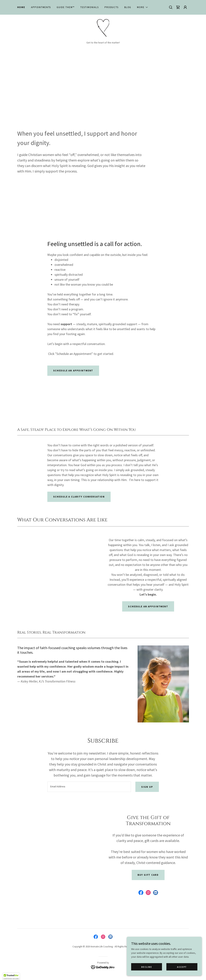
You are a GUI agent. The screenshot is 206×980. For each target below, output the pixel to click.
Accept (182, 967)
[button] (143, 7)
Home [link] (21, 7)
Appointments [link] (41, 7)
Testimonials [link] (90, 7)
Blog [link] (128, 7)
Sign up (147, 788)
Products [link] (112, 7)
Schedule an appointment (73, 371)
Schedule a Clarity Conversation (79, 498)
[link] (178, 7)
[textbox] (89, 788)
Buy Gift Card (148, 876)
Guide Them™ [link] (65, 7)
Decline (148, 967)
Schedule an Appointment (148, 607)
